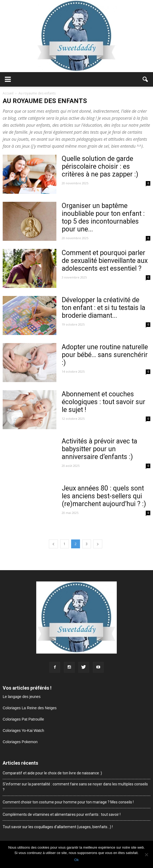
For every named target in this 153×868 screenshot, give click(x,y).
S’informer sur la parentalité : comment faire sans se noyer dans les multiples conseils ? (75, 787)
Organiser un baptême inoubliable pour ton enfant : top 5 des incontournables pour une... (103, 217)
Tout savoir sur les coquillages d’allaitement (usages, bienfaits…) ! (58, 827)
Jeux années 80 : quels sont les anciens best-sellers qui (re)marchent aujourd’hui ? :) (104, 496)
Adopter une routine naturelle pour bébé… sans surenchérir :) (105, 355)
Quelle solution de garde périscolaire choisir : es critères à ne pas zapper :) (100, 166)
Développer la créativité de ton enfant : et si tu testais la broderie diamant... (103, 308)
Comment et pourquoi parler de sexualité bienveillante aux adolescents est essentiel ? (105, 261)
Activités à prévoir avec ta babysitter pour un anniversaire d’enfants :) (99, 449)
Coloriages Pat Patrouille (23, 719)
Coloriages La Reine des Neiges (30, 708)
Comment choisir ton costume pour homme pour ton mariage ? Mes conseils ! (68, 802)
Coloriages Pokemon (20, 742)
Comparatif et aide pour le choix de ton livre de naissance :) (52, 773)
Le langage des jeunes (22, 697)
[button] (145, 79)
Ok (77, 860)
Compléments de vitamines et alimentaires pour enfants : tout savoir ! (62, 814)
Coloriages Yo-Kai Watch (23, 731)
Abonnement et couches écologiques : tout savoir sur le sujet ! (103, 402)
